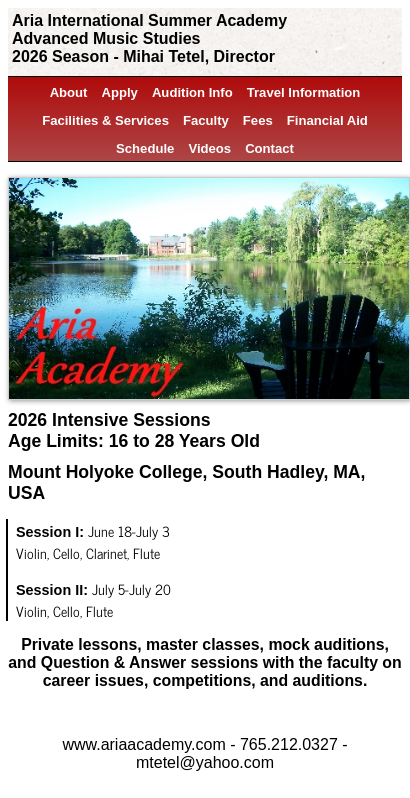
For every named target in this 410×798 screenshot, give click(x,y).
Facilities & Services (105, 120)
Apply (119, 92)
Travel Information (304, 92)
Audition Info (192, 92)
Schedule (145, 148)
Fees (258, 120)
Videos (209, 148)
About (69, 92)
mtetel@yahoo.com (205, 762)
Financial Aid (327, 120)
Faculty (206, 120)
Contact (269, 148)
